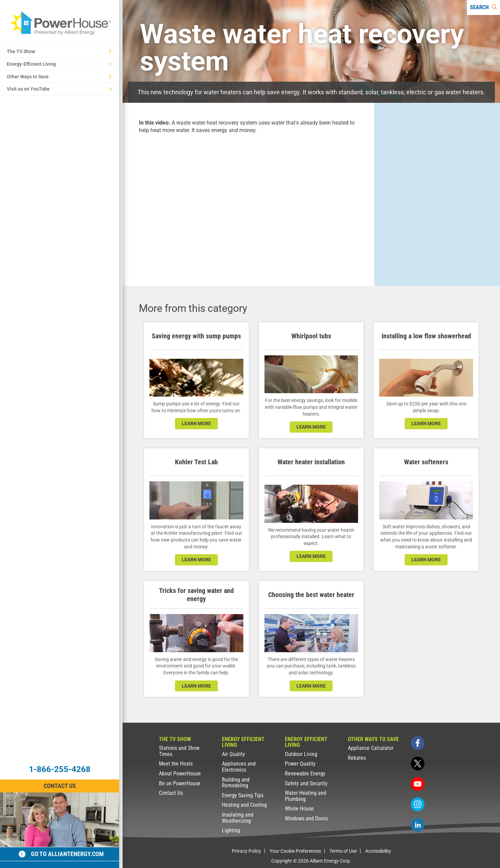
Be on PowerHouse (180, 783)
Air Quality (233, 754)
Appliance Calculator (371, 748)
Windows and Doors (306, 818)
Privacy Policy (246, 851)
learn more (196, 423)
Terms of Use (343, 851)
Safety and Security (306, 783)
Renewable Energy (305, 774)
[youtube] (418, 784)
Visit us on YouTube (59, 89)
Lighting (231, 830)
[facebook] (418, 743)
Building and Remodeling (236, 783)
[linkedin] (418, 825)
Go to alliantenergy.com (61, 854)
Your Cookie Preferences (295, 851)
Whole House (299, 809)
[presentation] (248, 204)
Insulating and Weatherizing (238, 818)
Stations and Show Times (179, 751)
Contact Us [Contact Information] (60, 786)
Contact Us (171, 793)
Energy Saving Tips (243, 795)
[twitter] (418, 763)
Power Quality (300, 764)
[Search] (483, 7)
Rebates (357, 758)
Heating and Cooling (244, 805)
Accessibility (378, 851)
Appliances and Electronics (239, 767)
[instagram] (418, 804)
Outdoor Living (301, 754)
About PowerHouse (180, 774)
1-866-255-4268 (60, 769)
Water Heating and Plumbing (305, 796)
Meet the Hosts (176, 764)
